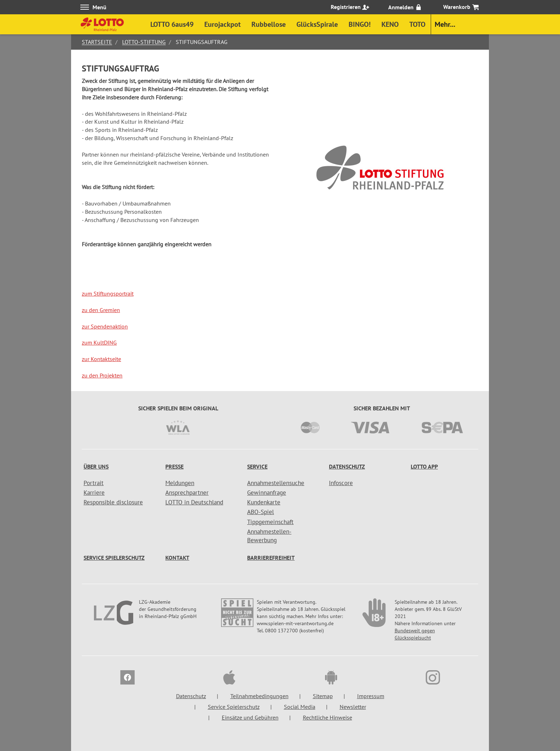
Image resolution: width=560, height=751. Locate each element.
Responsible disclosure (113, 502)
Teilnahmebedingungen (259, 696)
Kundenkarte (264, 502)
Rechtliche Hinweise (327, 717)
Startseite (97, 42)
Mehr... (445, 24)
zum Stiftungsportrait (108, 293)
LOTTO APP (424, 466)
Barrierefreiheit (271, 558)
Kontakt (177, 558)
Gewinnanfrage (267, 493)
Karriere (94, 493)
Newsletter (353, 707)
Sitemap (323, 696)
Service (257, 466)
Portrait (94, 483)
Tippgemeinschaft (270, 522)
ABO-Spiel (261, 512)
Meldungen (180, 483)
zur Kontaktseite (101, 359)
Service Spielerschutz (114, 558)
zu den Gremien (101, 310)
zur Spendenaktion (105, 326)
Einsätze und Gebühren (250, 717)
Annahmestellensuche (276, 483)
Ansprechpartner (187, 493)
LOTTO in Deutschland (194, 502)
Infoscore (341, 483)
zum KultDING (99, 342)
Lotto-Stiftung (144, 42)
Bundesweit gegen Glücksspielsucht (415, 634)
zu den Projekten (102, 375)
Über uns (96, 466)
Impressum (371, 696)
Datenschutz (347, 466)
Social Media (300, 707)
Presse (174, 466)
